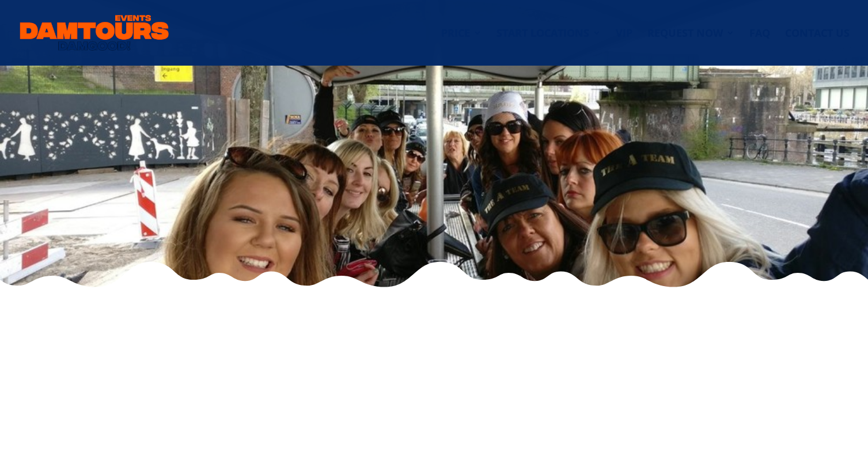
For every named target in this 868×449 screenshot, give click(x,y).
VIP (624, 34)
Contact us (817, 34)
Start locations (543, 34)
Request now (685, 34)
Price (456, 34)
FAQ (760, 34)
